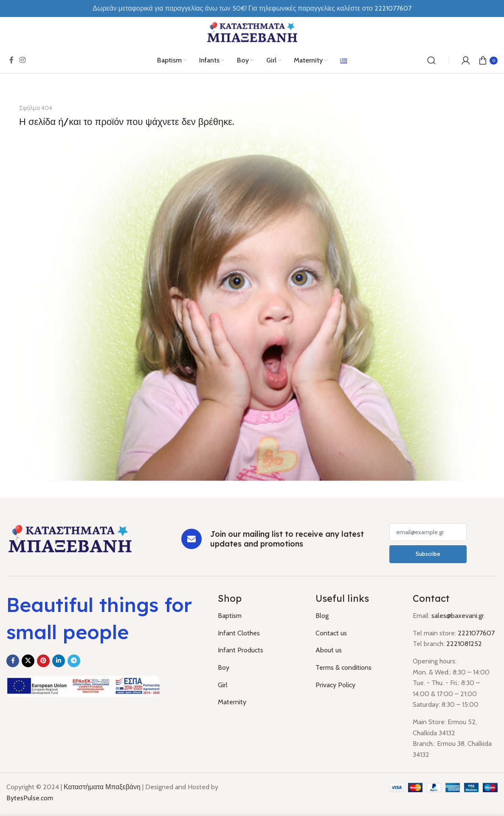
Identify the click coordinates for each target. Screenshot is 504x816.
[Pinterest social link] (43, 661)
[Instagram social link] (22, 60)
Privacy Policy (335, 685)
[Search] (431, 60)
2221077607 (476, 633)
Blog (322, 616)
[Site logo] (252, 32)
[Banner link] (252, 286)
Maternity (232, 702)
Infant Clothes (239, 633)
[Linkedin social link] (59, 661)
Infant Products (241, 650)
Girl (223, 685)
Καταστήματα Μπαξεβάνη (102, 787)
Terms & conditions (344, 667)
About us (329, 650)
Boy (224, 667)
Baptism (230, 616)
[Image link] (70, 538)
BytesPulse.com (30, 798)
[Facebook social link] (11, 60)
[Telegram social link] (74, 661)
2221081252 (464, 644)
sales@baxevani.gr (458, 616)
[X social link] (28, 661)
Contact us (331, 633)
